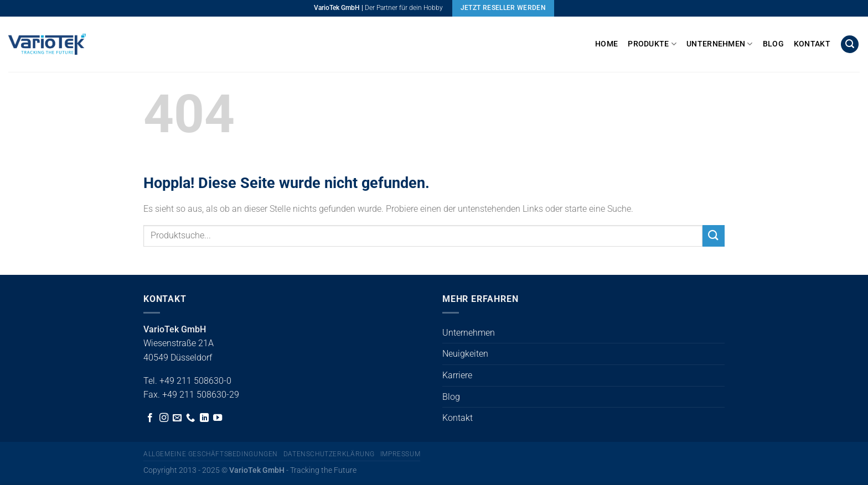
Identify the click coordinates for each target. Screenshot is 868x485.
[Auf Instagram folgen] (164, 418)
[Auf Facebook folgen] (150, 418)
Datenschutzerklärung (329, 454)
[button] (850, 45)
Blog (773, 44)
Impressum (401, 454)
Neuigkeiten (465, 354)
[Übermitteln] (714, 236)
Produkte (652, 44)
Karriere (457, 375)
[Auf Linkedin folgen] (204, 418)
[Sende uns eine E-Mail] (177, 418)
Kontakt (812, 44)
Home (606, 44)
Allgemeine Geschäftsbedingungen (211, 454)
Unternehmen (720, 44)
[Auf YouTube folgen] (218, 418)
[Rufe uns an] (190, 418)
